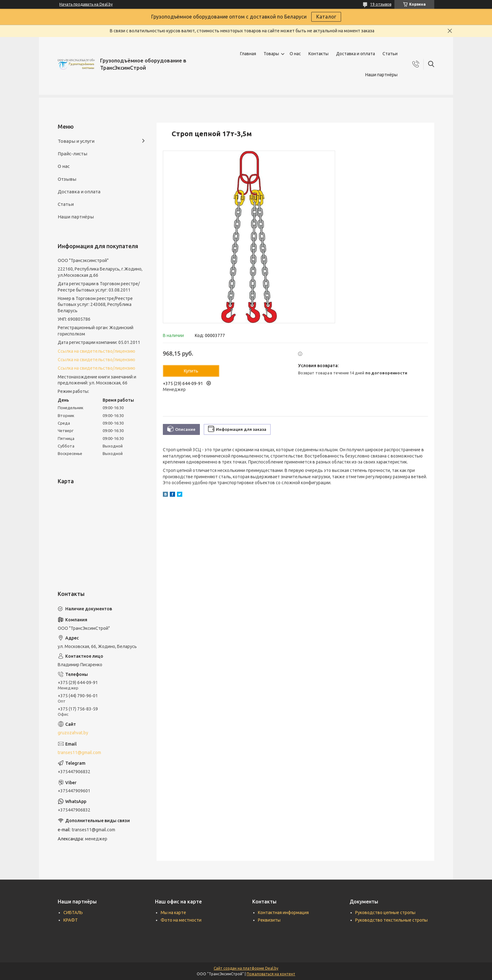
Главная (248, 54)
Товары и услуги (76, 141)
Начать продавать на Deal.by (86, 4)
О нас (295, 54)
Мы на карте (173, 913)
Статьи (390, 54)
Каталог (326, 17)
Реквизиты (269, 920)
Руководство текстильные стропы (391, 920)
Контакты (318, 54)
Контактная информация (283, 913)
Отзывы (67, 179)
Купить (191, 371)
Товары (271, 54)
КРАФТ (71, 920)
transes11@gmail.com (79, 752)
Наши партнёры (381, 75)
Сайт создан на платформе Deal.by (246, 968)
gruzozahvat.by (73, 733)
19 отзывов (381, 4)
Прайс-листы (72, 154)
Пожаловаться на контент (271, 974)
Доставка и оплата (356, 54)
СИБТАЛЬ (73, 913)
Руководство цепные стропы (385, 913)
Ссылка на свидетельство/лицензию (96, 351)
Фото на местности (181, 920)
